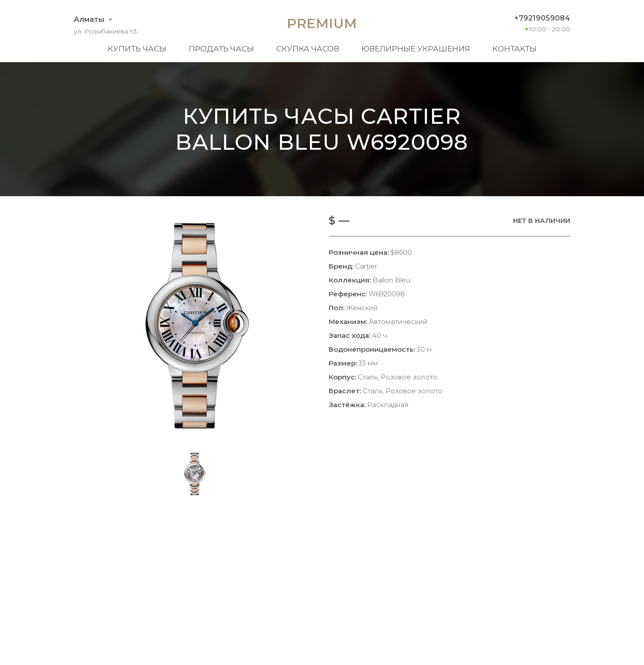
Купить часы (137, 49)
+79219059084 (542, 18)
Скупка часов (308, 49)
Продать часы (221, 49)
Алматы (89, 19)
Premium (322, 23)
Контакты (515, 49)
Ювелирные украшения (416, 49)
